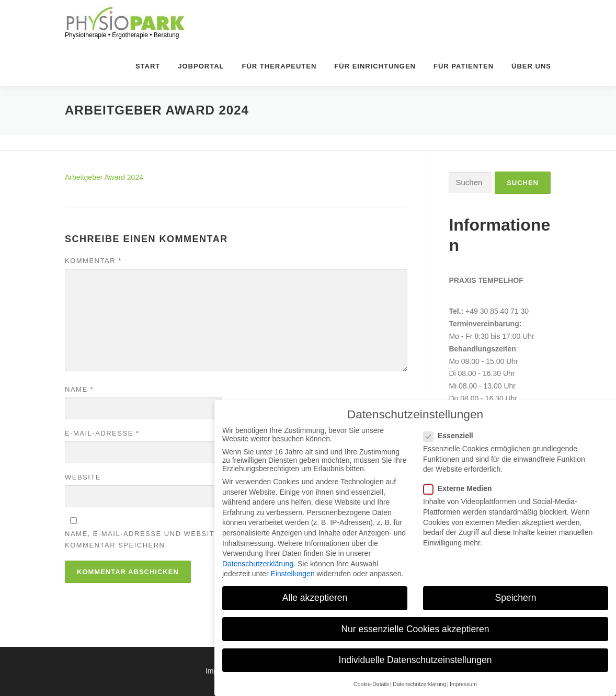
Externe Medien (463, 488)
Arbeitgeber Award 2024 (104, 224)
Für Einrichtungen (375, 89)
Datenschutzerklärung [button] (419, 684)
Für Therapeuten (280, 89)
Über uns (531, 89)
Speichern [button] (516, 598)
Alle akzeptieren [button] (315, 598)
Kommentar (93, 307)
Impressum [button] (463, 684)
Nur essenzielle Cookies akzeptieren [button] (415, 629)
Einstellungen (293, 574)
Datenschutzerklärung (258, 564)
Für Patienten (464, 89)
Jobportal (201, 89)
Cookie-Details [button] (371, 684)
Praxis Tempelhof (486, 327)
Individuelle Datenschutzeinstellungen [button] (415, 660)
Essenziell (454, 436)
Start (148, 89)
